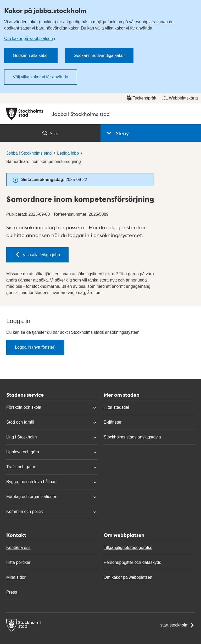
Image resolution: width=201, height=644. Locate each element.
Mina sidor (16, 577)
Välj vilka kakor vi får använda (41, 77)
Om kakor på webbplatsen (29, 39)
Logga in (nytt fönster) (35, 347)
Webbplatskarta (180, 98)
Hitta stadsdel (116, 407)
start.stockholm (177, 625)
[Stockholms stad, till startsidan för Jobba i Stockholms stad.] (100, 114)
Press (12, 592)
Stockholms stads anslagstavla (132, 437)
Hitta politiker (18, 562)
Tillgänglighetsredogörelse (128, 548)
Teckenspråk (141, 98)
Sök (50, 133)
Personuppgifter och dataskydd (133, 562)
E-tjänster (113, 422)
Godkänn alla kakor (31, 55)
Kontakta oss (18, 548)
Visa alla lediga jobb (37, 254)
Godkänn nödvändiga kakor (99, 55)
